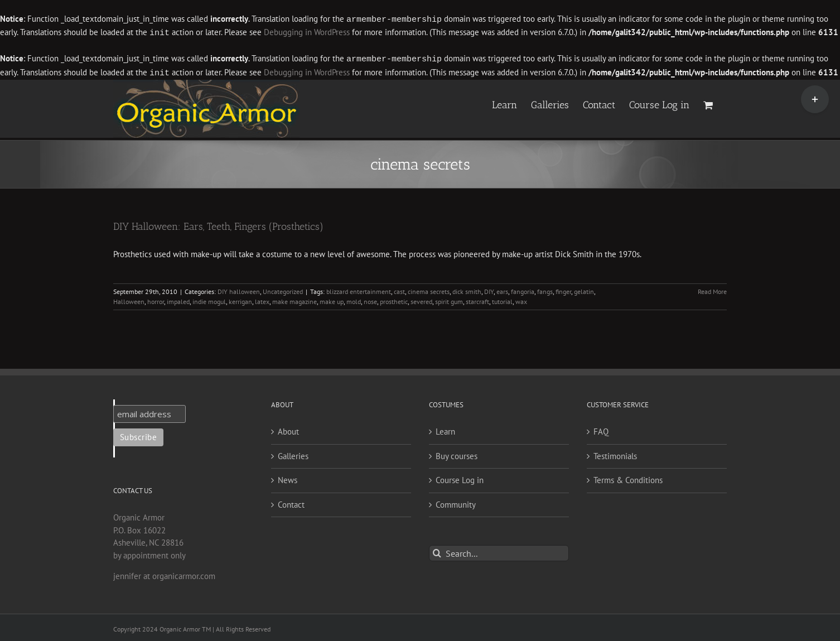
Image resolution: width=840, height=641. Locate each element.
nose (370, 299)
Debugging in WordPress (307, 32)
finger (563, 289)
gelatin (584, 289)
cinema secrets (429, 289)
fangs (545, 289)
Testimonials (615, 454)
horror (156, 299)
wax (521, 299)
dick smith (467, 289)
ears (502, 289)
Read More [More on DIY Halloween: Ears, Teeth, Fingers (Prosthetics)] (712, 289)
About (288, 429)
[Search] (437, 551)
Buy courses (457, 454)
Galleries (293, 454)
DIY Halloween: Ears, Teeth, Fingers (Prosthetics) (218, 224)
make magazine (295, 299)
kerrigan (240, 299)
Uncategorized (283, 289)
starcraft (477, 299)
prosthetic (394, 299)
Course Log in (460, 478)
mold (354, 299)
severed (421, 299)
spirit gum (449, 299)
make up (332, 299)
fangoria (523, 289)
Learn (445, 429)
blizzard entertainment (359, 289)
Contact (291, 502)
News (288, 478)
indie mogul (209, 299)
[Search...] (499, 551)
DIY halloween (239, 289)
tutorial (502, 299)
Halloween (129, 299)
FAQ (601, 429)
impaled (178, 299)
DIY (489, 289)
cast (399, 289)
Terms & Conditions (628, 478)
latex (262, 299)
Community (456, 502)
